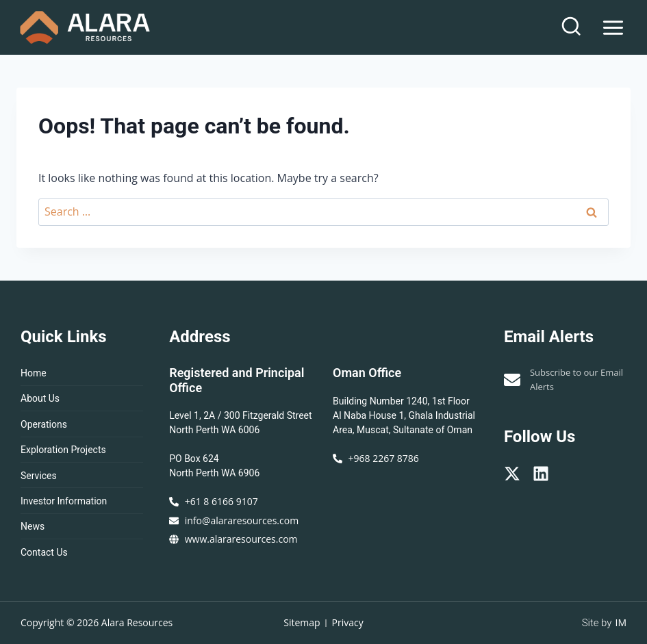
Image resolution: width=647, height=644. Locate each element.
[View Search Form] (571, 27)
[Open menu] (613, 27)
